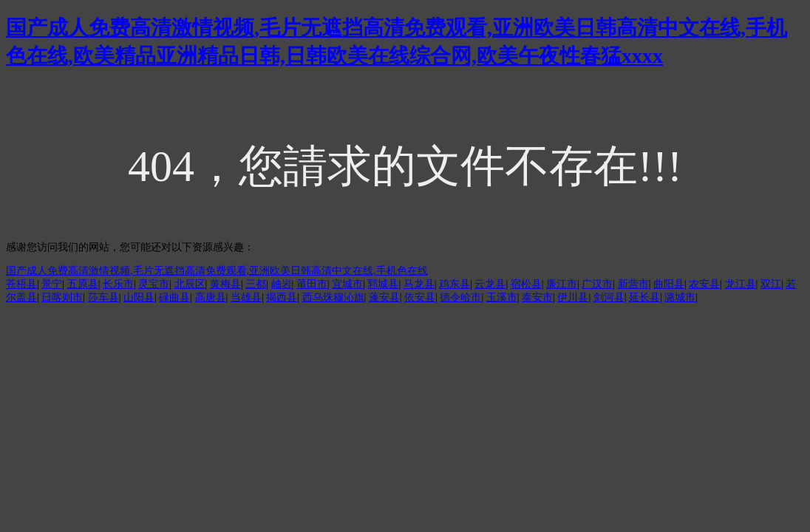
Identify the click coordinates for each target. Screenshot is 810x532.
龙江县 (741, 284)
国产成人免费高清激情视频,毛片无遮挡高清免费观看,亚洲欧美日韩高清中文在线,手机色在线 (217, 271)
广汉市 (597, 284)
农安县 (704, 284)
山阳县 (139, 297)
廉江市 (562, 284)
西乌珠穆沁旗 (333, 297)
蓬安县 (384, 297)
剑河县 (609, 297)
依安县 (420, 297)
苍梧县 (21, 284)
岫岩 (282, 284)
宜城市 (347, 284)
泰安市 (537, 297)
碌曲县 (174, 297)
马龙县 (419, 284)
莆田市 (312, 284)
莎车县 (103, 297)
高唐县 (211, 297)
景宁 (52, 284)
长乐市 (118, 284)
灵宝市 (154, 284)
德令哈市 (460, 297)
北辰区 (190, 284)
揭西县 (282, 297)
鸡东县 (455, 284)
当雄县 (246, 297)
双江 (771, 284)
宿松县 (526, 284)
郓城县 (383, 284)
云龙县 (490, 284)
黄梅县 (225, 284)
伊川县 (573, 297)
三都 (256, 284)
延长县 (644, 297)
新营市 (633, 284)
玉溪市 (502, 297)
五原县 (83, 284)
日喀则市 (62, 297)
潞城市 (680, 297)
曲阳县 (669, 284)
